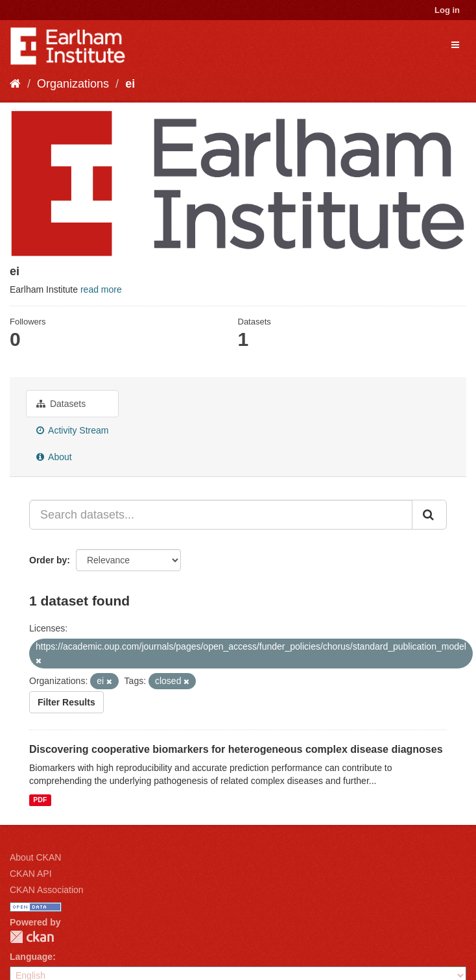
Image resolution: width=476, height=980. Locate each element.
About (54, 457)
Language (31, 957)
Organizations (73, 84)
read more (101, 289)
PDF (40, 800)
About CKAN (35, 857)
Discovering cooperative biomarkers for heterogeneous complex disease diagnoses (236, 749)
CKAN (32, 937)
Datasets (61, 404)
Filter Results (66, 702)
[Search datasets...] (221, 515)
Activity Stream (72, 430)
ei (130, 84)
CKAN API (31, 874)
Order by (48, 560)
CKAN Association (47, 890)
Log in (447, 10)
